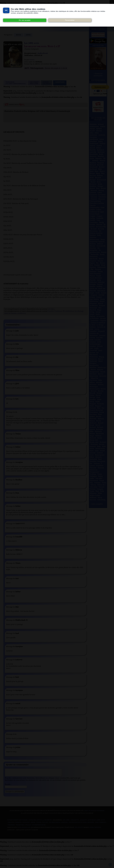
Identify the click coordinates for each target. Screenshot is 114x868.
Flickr (39, 824)
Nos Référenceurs (39, 826)
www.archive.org (24, 829)
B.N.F (103, 821)
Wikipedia (11, 826)
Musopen (91, 824)
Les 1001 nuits (32, 43)
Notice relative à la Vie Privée (40, 821)
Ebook (33, 824)
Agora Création (95, 829)
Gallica (45, 824)
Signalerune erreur (47, 83)
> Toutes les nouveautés (98, 75)
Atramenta (75, 821)
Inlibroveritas (55, 824)
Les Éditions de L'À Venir (78, 824)
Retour (19, 35)
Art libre (66, 821)
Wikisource (20, 826)
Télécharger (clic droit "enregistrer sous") (16, 83)
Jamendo (65, 824)
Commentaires (60, 83)
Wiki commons (100, 824)
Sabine (32, 60)
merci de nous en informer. (94, 812)
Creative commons (15, 824)
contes (28, 35)
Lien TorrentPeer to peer (34, 83)
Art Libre (51, 309)
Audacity (83, 821)
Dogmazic (26, 824)
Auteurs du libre (94, 821)
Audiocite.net (43, 53)
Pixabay (28, 826)
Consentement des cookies (17, 821)
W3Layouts (78, 829)
